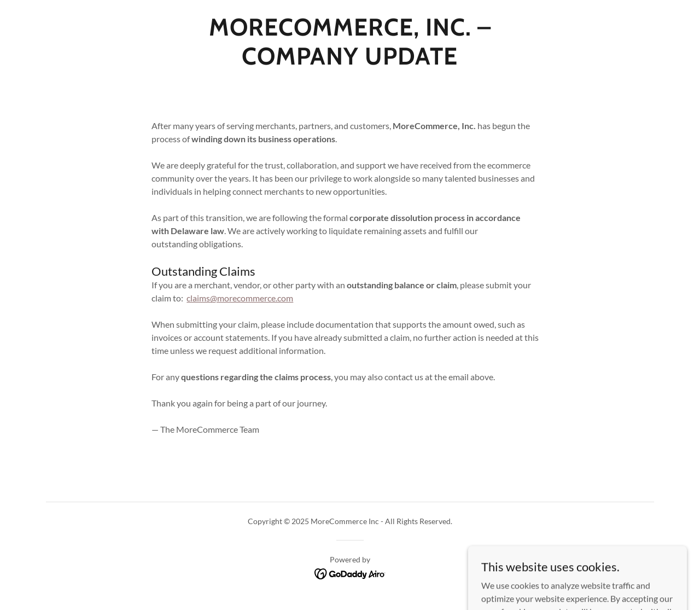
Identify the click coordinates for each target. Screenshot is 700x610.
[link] (350, 61)
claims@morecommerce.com (240, 298)
